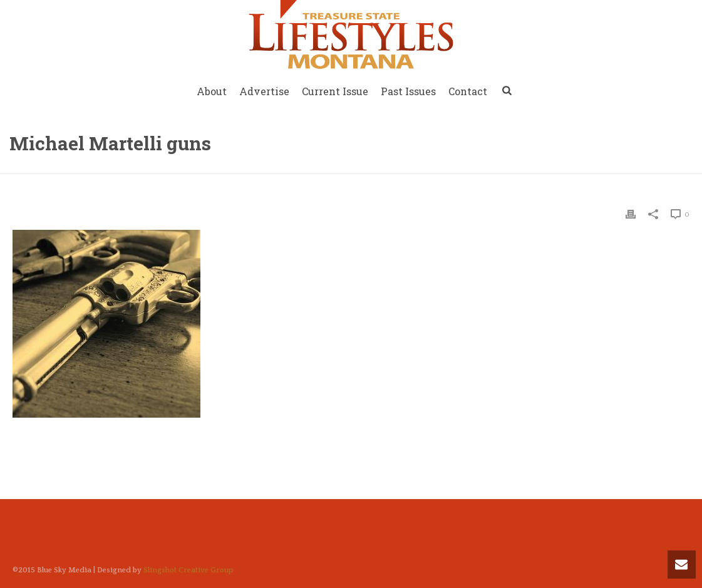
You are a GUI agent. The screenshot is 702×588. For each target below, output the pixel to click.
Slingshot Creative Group (188, 570)
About (212, 91)
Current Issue (335, 91)
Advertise (264, 91)
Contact (468, 91)
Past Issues (408, 91)
